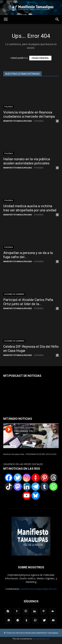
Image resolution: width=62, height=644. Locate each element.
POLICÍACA (9, 107)
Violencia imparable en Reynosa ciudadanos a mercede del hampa (29, 114)
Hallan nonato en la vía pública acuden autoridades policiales (27, 161)
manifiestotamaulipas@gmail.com (39, 589)
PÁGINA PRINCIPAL (40, 58)
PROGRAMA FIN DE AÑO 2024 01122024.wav (43, 454)
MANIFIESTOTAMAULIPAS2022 (18, 121)
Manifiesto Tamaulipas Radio (14, 454)
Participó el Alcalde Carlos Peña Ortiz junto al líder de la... (28, 302)
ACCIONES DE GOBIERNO (14, 294)
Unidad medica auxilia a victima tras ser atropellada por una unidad (30, 208)
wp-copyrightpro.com (41, 639)
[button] (57, 19)
